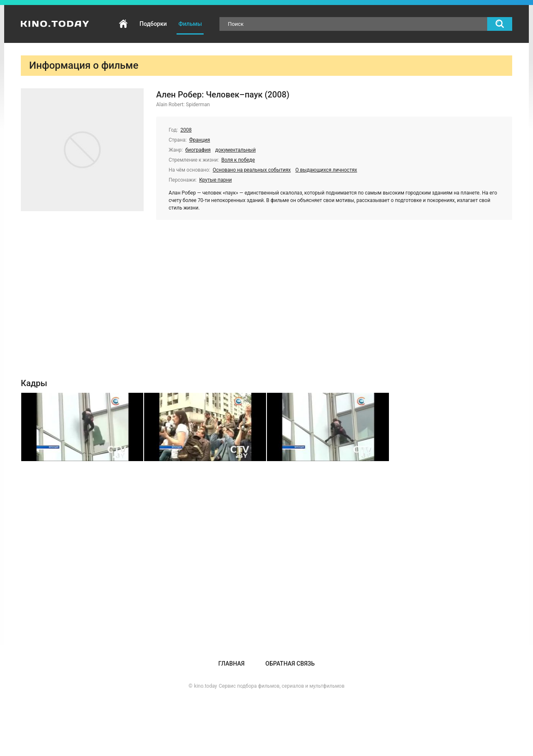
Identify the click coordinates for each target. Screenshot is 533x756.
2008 (186, 130)
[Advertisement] (266, 303)
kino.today (205, 686)
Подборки (153, 24)
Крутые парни (215, 180)
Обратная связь (290, 664)
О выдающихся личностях (326, 170)
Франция (199, 140)
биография (198, 150)
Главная (123, 24)
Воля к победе (238, 160)
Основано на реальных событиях (252, 170)
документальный (235, 150)
